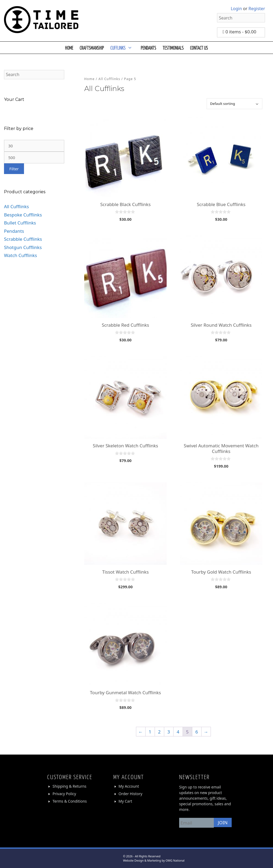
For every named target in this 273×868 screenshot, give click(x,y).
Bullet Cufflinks (20, 223)
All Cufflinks (109, 79)
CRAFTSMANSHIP (92, 48)
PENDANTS (148, 48)
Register (257, 9)
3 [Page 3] (169, 732)
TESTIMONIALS (173, 48)
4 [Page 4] (178, 732)
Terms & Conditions (70, 801)
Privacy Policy (64, 794)
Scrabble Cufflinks (23, 239)
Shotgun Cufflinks (23, 247)
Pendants (14, 231)
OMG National (175, 861)
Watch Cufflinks (21, 255)
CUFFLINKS (124, 48)
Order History (131, 794)
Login (236, 9)
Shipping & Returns (69, 786)
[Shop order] (234, 104)
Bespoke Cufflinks (23, 215)
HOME (69, 48)
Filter (14, 169)
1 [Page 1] (150, 732)
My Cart (125, 801)
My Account (129, 786)
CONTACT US (199, 48)
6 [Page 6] (197, 732)
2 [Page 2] (159, 732)
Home (89, 79)
